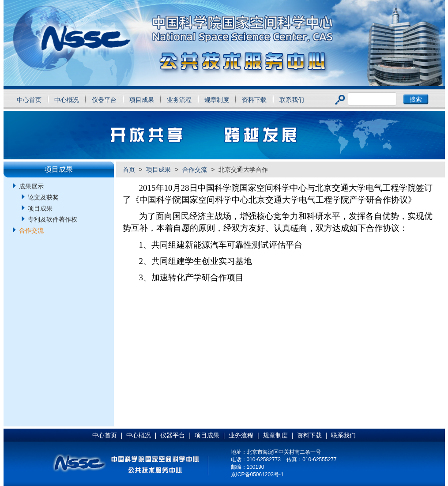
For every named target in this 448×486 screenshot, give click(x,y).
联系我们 (292, 100)
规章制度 (217, 100)
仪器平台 (104, 100)
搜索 (416, 99)
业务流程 (179, 100)
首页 (129, 170)
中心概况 (67, 100)
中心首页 (29, 100)
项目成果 (142, 100)
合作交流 (195, 170)
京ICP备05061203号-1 (257, 475)
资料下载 (254, 100)
